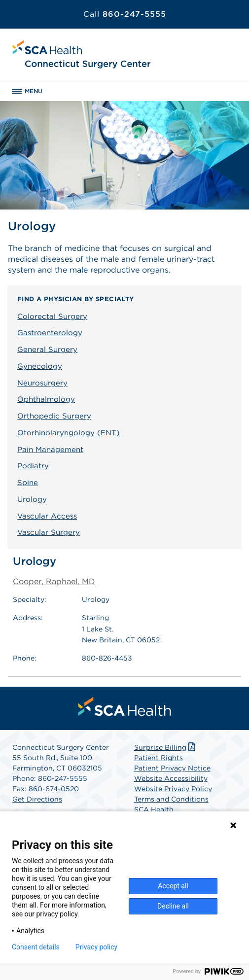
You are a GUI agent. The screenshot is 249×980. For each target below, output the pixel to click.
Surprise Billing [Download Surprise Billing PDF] (166, 747)
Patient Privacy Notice (172, 768)
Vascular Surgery (49, 532)
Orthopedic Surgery (54, 416)
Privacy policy (96, 947)
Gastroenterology (50, 333)
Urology (32, 499)
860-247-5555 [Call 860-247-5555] (125, 14)
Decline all (173, 906)
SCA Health (154, 809)
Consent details (36, 947)
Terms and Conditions (171, 799)
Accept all (173, 886)
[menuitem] (125, 706)
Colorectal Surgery (52, 316)
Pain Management (50, 450)
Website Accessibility (171, 778)
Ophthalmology (46, 399)
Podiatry (33, 466)
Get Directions (37, 799)
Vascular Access (47, 516)
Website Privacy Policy (173, 789)
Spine (28, 483)
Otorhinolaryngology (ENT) (69, 433)
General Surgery (47, 350)
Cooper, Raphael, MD (54, 581)
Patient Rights (159, 758)
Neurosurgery (42, 383)
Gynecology (40, 366)
